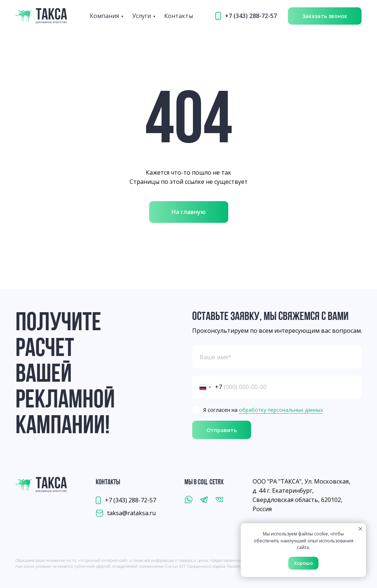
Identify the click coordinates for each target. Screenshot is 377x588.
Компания (104, 16)
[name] (277, 357)
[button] (325, 16)
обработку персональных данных (281, 410)
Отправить (222, 430)
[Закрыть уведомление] (360, 529)
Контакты (179, 16)
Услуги (142, 16)
